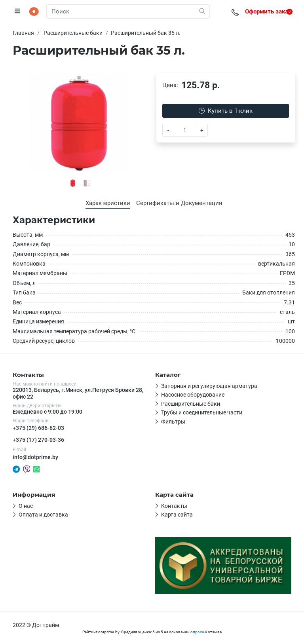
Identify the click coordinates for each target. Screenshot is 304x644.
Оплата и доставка (43, 515)
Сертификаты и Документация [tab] (179, 203)
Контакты (174, 506)
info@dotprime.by (35, 457)
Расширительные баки (191, 404)
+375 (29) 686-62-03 (38, 428)
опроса (197, 632)
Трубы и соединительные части (202, 412)
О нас (26, 506)
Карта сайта (177, 515)
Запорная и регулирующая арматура (209, 386)
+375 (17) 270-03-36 (38, 440)
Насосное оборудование (193, 395)
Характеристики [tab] (108, 203)
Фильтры (173, 422)
